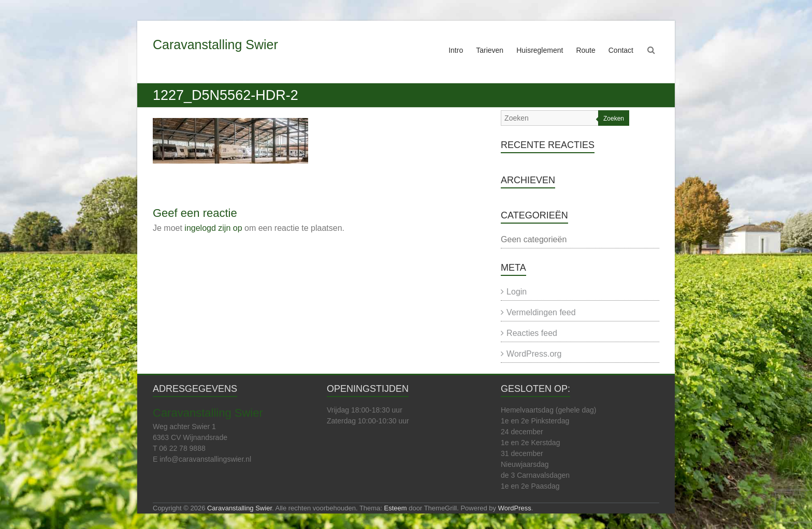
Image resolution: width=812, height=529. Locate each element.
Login (517, 292)
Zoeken (614, 119)
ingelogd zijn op (213, 228)
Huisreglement (540, 50)
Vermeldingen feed (541, 312)
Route (585, 50)
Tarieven (490, 50)
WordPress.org (534, 354)
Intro (456, 50)
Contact (621, 50)
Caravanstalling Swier (215, 45)
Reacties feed (532, 333)
